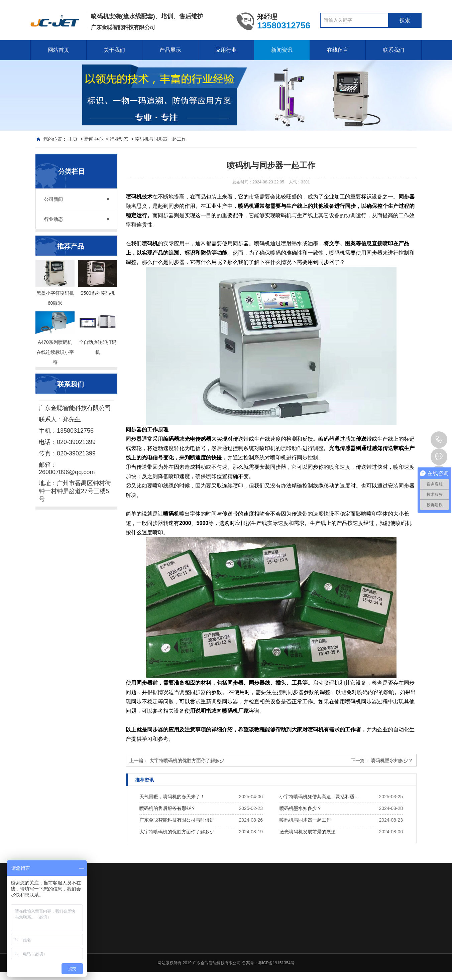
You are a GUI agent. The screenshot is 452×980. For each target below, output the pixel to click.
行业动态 (119, 139)
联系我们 (393, 50)
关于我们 (114, 50)
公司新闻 (53, 199)
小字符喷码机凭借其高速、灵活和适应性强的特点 (321, 797)
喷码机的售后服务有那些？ (167, 808)
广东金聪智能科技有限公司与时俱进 (177, 820)
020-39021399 (439, 440)
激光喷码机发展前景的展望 (308, 832)
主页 (73, 139)
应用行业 (226, 50)
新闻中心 (94, 139)
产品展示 (170, 50)
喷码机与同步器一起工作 (305, 820)
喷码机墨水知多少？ (392, 760)
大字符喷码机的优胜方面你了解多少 (187, 760)
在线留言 (338, 50)
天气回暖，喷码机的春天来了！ (172, 797)
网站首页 (59, 50)
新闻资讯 (282, 50)
